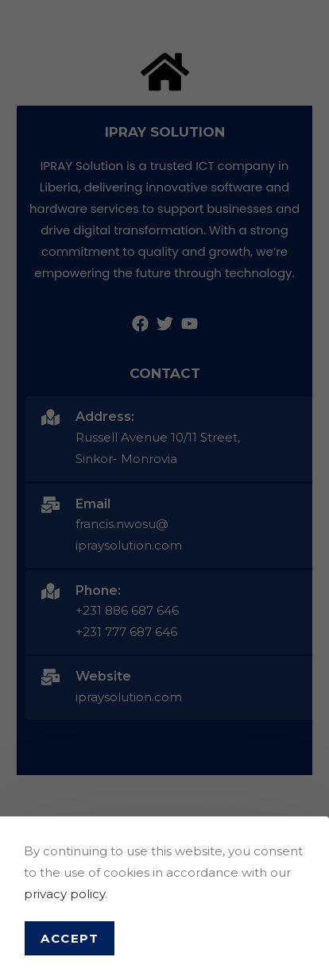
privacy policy (64, 894)
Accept (70, 938)
